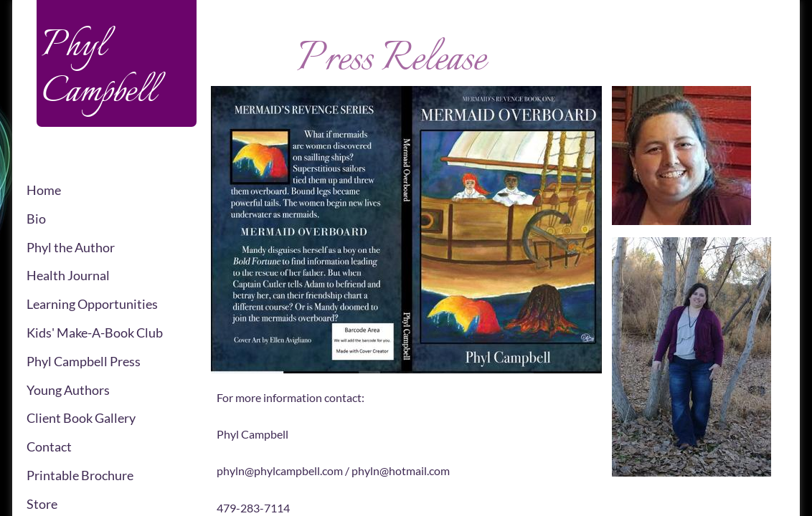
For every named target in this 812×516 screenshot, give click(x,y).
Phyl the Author (71, 247)
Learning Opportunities (92, 304)
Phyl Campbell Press (84, 361)
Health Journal (68, 275)
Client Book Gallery (81, 418)
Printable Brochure (80, 475)
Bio (36, 219)
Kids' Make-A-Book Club (95, 333)
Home (44, 190)
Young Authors (68, 390)
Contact (49, 446)
